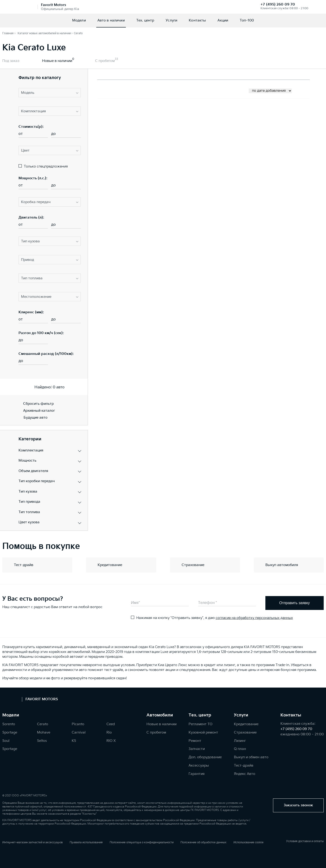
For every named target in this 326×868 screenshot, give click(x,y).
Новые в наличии (57, 61)
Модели (79, 20)
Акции (223, 20)
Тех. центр (145, 20)
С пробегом (105, 61)
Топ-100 (247, 20)
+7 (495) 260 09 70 (278, 5)
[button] (50, 93)
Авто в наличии (111, 20)
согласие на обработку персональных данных (254, 618)
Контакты (197, 20)
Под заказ (11, 61)
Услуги (171, 20)
